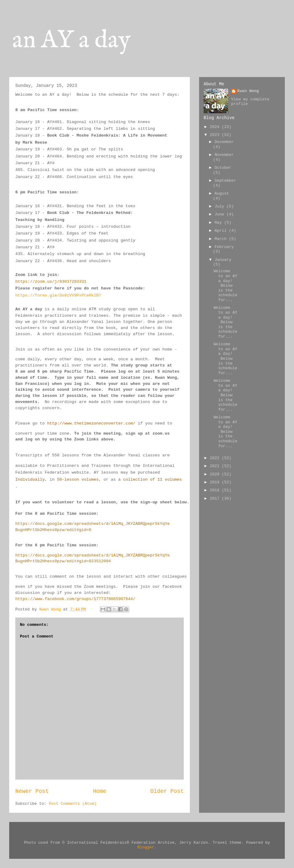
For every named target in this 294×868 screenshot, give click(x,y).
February (224, 247)
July (221, 206)
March (222, 239)
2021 (216, 466)
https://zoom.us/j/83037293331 (51, 282)
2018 (216, 490)
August (222, 194)
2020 (216, 474)
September (225, 181)
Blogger (146, 847)
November (224, 155)
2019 (216, 482)
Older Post (167, 791)
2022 (216, 458)
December (224, 142)
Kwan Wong (248, 91)
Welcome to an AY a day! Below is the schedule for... (225, 286)
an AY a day (72, 41)
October (223, 168)
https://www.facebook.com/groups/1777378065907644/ (75, 599)
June (221, 214)
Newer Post (32, 791)
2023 (216, 135)
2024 (216, 127)
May (219, 223)
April (222, 231)
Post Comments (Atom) (73, 804)
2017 (216, 499)
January (223, 260)
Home (100, 791)
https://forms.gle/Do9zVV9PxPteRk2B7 (58, 295)
